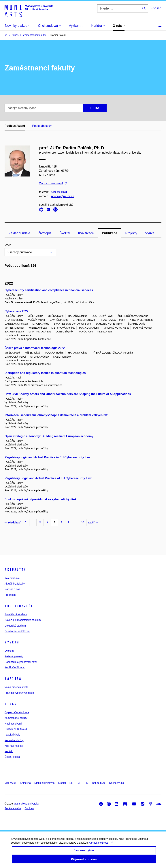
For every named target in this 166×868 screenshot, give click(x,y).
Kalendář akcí (12, 578)
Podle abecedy (42, 126)
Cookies (29, 808)
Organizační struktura (17, 712)
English (156, 8)
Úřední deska (12, 757)
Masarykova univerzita (26, 804)
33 (83, 522)
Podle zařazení (15, 126)
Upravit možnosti (101, 846)
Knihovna (25, 783)
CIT (80, 783)
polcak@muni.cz (63, 196)
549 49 (59, 192)
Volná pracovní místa (17, 687)
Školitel (65, 233)
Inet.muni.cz (98, 783)
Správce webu (13, 808)
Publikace (110, 233)
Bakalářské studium (16, 614)
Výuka (150, 233)
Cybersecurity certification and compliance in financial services (49, 290)
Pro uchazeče (19, 606)
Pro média (10, 595)
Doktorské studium (15, 626)
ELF (72, 783)
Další (93, 523)
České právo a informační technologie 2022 (35, 348)
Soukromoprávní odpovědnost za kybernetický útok (41, 499)
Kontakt (9, 751)
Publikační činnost (15, 667)
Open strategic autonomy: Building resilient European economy (49, 436)
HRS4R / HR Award (16, 729)
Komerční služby (14, 740)
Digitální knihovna (45, 783)
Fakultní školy (12, 735)
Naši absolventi (13, 724)
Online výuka (117, 783)
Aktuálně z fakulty (15, 584)
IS (87, 783)
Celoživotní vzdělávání (17, 631)
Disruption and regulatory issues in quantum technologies (45, 373)
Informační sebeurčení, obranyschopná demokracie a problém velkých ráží (56, 415)
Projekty (131, 233)
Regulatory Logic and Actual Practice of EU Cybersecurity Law (48, 478)
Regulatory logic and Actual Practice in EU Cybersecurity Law (48, 457)
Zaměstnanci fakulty (16, 718)
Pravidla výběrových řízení (20, 693)
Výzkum (12, 642)
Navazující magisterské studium (23, 620)
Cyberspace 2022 (17, 311)
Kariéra (13, 679)
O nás (11, 704)
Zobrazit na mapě (53, 184)
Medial (62, 783)
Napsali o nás (12, 589)
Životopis (45, 233)
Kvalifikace (86, 233)
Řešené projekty (14, 656)
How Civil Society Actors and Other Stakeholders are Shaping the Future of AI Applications (68, 394)
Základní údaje (19, 233)
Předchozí (13, 523)
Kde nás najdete (14, 746)
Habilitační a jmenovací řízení (21, 662)
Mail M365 (11, 783)
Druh (8, 245)
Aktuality (15, 570)
